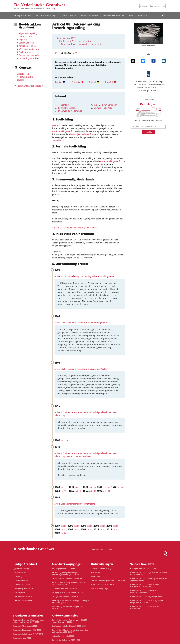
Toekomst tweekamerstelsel (103, 584)
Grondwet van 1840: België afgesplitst (146, 596)
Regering (23, 40)
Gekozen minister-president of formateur (108, 580)
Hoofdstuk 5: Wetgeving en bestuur (76, 41)
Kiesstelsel (95, 572)
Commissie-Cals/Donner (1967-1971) (28, 634)
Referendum (96, 576)
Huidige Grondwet (23, 15)
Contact (110, 549)
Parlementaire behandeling (30, 86)
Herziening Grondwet (29, 58)
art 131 (64, 491)
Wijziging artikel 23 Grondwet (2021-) (67, 592)
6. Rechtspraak (19, 592)
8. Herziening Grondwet (22, 600)
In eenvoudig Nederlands (70, 111)
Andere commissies (138, 15)
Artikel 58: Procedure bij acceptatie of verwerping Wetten (81, 369)
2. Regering (17, 576)
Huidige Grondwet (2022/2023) (143, 568)
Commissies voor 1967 (22, 638)
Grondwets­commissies (114, 15)
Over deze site (97, 549)
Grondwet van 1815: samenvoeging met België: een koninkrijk (147, 601)
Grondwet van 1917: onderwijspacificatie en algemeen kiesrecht (149, 579)
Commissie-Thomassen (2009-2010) (27, 626)
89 (76, 53)
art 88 (64, 526)
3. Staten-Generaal (20, 580)
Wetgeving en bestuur (29, 49)
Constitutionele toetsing (101, 568)
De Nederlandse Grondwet (40, 5)
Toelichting (63, 105)
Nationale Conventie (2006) (63, 636)
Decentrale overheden (29, 55)
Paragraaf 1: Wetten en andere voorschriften (82, 44)
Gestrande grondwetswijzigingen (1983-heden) (68, 607)
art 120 (64, 440)
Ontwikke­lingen (69, 15)
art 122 (93, 487)
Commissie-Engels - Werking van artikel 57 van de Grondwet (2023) (69, 621)
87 (56, 53)
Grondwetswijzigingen (47, 15)
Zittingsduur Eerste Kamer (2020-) (66, 596)
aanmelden (148, 132)
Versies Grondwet (90, 15)
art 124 (107, 487)
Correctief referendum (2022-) (64, 588)
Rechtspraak (25, 52)
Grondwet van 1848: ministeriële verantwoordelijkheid (144, 591)
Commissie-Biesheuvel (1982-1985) (27, 630)
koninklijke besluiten (80, 134)
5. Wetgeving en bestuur (23, 588)
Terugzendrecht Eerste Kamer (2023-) (67, 578)
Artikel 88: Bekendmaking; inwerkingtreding (75, 504)
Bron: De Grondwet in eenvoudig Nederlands (75, 228)
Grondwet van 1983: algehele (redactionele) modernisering (148, 573)
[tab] (64, 82)
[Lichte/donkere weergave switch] (163, 15)
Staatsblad (57, 140)
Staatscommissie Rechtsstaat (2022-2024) (69, 626)
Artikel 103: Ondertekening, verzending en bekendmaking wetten (85, 276)
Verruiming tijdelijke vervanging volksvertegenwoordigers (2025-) (65, 573)
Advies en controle (28, 46)
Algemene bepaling (28, 33)
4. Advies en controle (21, 584)
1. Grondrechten (19, 572)
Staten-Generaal (27, 43)
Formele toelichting (67, 108)
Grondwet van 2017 (66, 38)
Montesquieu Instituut (43, 8)
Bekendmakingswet (61, 131)
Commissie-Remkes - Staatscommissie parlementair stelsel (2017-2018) (28, 621)
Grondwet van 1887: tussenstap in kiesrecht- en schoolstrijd (145, 585)
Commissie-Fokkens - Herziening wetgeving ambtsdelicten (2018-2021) (70, 631)
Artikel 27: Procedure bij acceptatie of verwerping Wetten (81, 323)
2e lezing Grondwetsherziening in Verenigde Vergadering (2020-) (70, 601)
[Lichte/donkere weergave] (163, 15)
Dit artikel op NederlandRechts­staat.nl (25, 77)
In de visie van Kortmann (105, 105)
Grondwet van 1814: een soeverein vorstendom (145, 607)
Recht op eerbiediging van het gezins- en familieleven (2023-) (69, 583)
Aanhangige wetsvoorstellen (64, 568)
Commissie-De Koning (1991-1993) (66, 640)
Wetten (56, 125)
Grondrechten (26, 36)
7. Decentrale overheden (23, 596)
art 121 (64, 487)
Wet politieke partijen (100, 588)
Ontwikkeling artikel (103, 108)
